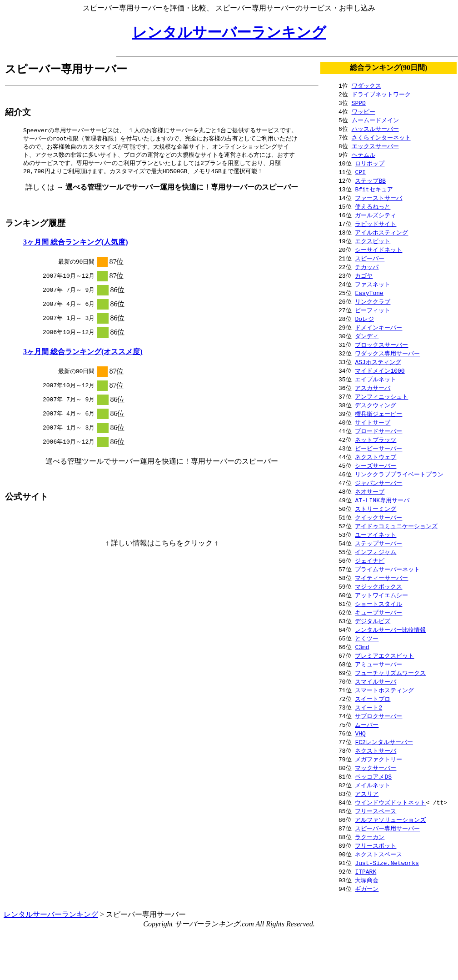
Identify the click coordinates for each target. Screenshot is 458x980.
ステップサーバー (378, 543)
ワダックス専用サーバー (387, 353)
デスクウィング (376, 405)
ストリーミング (376, 509)
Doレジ (364, 319)
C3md (362, 647)
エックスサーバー (375, 146)
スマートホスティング (384, 690)
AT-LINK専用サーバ (382, 500)
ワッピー (363, 111)
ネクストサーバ (376, 750)
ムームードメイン (375, 120)
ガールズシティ (376, 215)
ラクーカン (370, 837)
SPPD (359, 103)
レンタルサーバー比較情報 (390, 630)
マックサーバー (376, 768)
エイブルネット (376, 379)
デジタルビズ (373, 621)
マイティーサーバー (381, 578)
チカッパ (367, 267)
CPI (360, 172)
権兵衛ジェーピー (378, 414)
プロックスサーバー (381, 345)
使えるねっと (373, 206)
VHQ (360, 733)
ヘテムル (363, 155)
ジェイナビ (370, 560)
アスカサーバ (373, 388)
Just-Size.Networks (387, 863)
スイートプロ (373, 699)
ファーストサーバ (378, 198)
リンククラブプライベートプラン (399, 474)
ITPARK (366, 871)
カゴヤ (364, 275)
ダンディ (367, 336)
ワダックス (366, 85)
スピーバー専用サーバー (387, 828)
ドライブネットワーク (381, 94)
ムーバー (367, 725)
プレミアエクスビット (384, 655)
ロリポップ (370, 163)
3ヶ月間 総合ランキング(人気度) (76, 245)
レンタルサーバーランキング (229, 32)
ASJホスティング (378, 362)
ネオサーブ (370, 491)
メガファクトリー (378, 759)
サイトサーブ (373, 422)
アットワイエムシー (381, 595)
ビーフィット (373, 310)
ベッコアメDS (373, 776)
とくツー (367, 638)
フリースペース (376, 811)
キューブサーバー (378, 612)
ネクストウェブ (376, 457)
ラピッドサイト (376, 224)
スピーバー (370, 258)
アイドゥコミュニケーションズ (396, 526)
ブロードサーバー (378, 431)
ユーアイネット (376, 535)
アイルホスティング (381, 232)
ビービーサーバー (378, 448)
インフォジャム (376, 552)
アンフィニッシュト (381, 396)
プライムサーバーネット (387, 569)
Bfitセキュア (374, 189)
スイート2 (368, 707)
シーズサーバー (376, 465)
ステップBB (370, 180)
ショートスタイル (378, 604)
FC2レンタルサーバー (384, 742)
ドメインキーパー (378, 327)
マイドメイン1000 (380, 370)
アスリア (367, 794)
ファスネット (373, 284)
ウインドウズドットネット (390, 802)
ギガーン (367, 889)
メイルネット (373, 785)
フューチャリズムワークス (390, 673)
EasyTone (369, 293)
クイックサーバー (378, 517)
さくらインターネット (381, 137)
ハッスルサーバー (375, 129)
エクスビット (373, 241)
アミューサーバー (378, 664)
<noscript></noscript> (162, 528)
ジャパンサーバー (378, 483)
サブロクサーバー (378, 716)
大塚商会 (367, 880)
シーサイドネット (378, 250)
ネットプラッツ (376, 440)
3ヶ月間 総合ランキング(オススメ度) (83, 354)
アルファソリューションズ (390, 820)
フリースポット (376, 845)
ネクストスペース (378, 854)
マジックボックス (378, 586)
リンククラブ (373, 301)
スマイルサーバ (376, 681)
